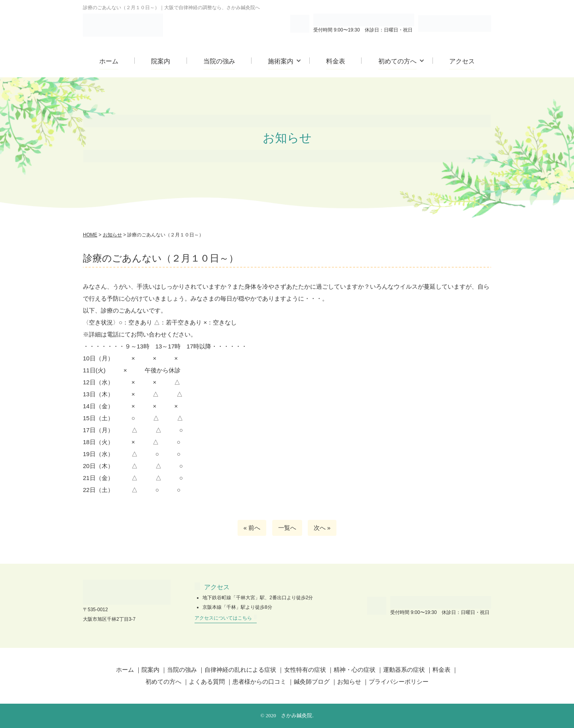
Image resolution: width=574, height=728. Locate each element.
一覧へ (287, 528)
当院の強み (219, 61)
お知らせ (349, 682)
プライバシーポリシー (399, 682)
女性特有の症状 (305, 670)
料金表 (336, 61)
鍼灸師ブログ (312, 682)
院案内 (161, 61)
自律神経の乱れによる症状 (240, 670)
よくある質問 (207, 682)
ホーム (109, 61)
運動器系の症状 (404, 670)
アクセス (462, 61)
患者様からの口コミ (259, 682)
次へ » (322, 528)
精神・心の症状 (355, 670)
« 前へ (252, 528)
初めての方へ (397, 61)
